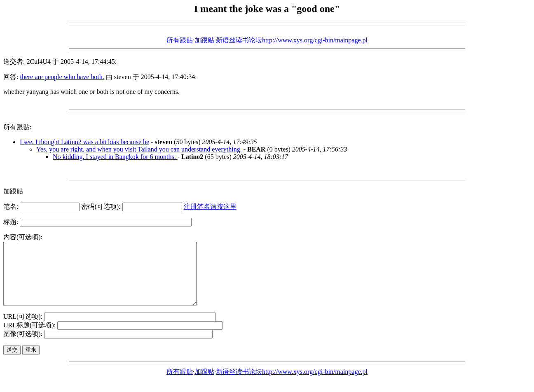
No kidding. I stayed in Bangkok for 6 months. (115, 157)
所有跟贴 (180, 40)
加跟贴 (204, 40)
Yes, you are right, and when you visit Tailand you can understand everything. (139, 149)
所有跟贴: (17, 127)
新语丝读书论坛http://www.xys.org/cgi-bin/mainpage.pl (292, 40)
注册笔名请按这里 (210, 206)
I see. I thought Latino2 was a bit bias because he (84, 142)
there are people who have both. (62, 77)
